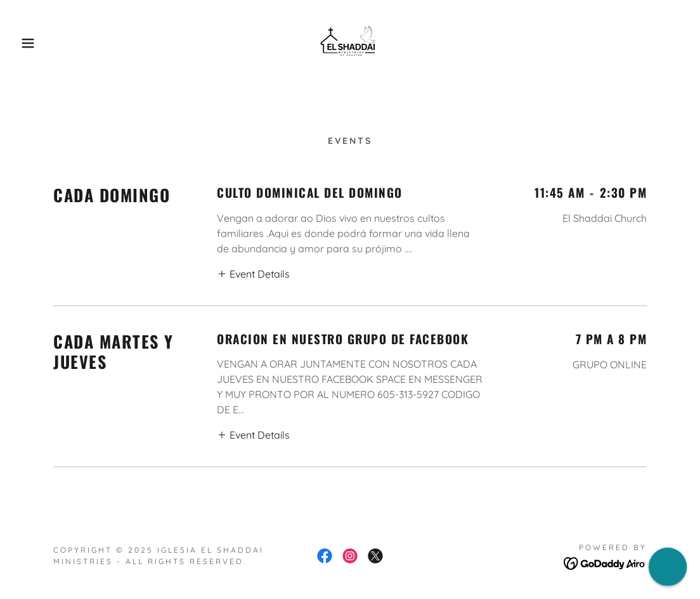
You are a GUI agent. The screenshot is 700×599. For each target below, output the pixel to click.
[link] (350, 42)
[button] (35, 43)
